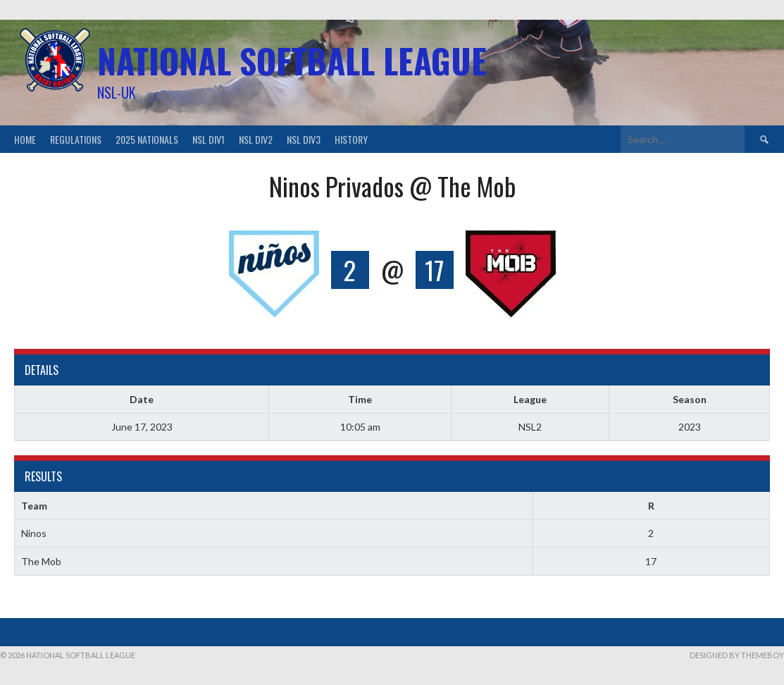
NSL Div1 (209, 139)
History (351, 139)
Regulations (76, 139)
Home (25, 139)
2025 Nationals (147, 139)
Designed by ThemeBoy (737, 655)
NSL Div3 (304, 139)
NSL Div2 (256, 139)
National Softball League (292, 60)
